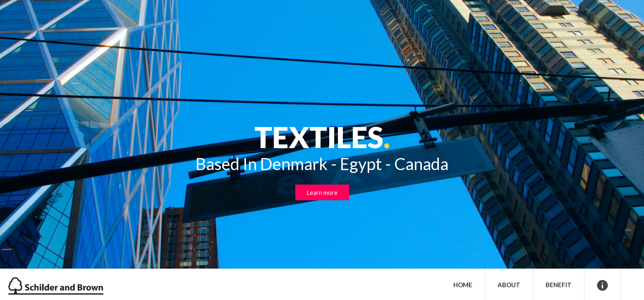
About (509, 285)
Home (463, 285)
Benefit (559, 285)
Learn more (322, 192)
